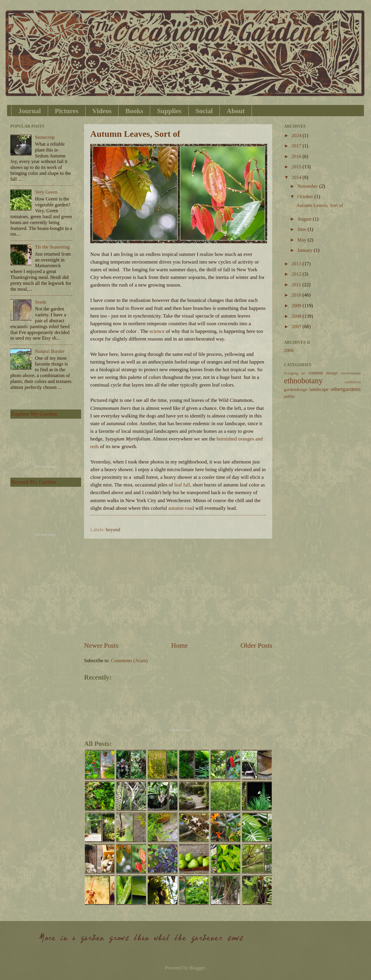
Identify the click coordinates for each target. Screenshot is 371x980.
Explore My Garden (34, 414)
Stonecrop (45, 137)
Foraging (291, 373)
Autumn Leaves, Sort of (135, 134)
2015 (297, 167)
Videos (102, 111)
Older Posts (257, 645)
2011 (297, 285)
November (308, 186)
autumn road (182, 508)
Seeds (41, 302)
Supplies (169, 111)
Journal (30, 111)
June (302, 229)
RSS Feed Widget (180, 730)
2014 (297, 177)
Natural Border (50, 351)
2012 (297, 274)
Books (134, 111)
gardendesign (296, 389)
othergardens (346, 389)
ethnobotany (303, 381)
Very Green (46, 192)
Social (204, 111)
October (306, 197)
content (316, 373)
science (157, 331)
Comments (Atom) (129, 661)
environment (351, 373)
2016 (297, 156)
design (332, 373)
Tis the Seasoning (52, 247)
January (306, 250)
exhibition (353, 382)
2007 (297, 327)
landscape (319, 389)
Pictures (67, 111)
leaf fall (182, 485)
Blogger (197, 968)
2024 (297, 135)
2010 (297, 295)
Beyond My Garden (34, 482)
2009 (297, 306)
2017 (297, 146)
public (289, 396)
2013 (297, 264)
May (302, 240)
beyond (113, 530)
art (303, 373)
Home (179, 645)
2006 (289, 350)
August (305, 219)
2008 (297, 316)
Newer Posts (101, 645)
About (235, 111)
